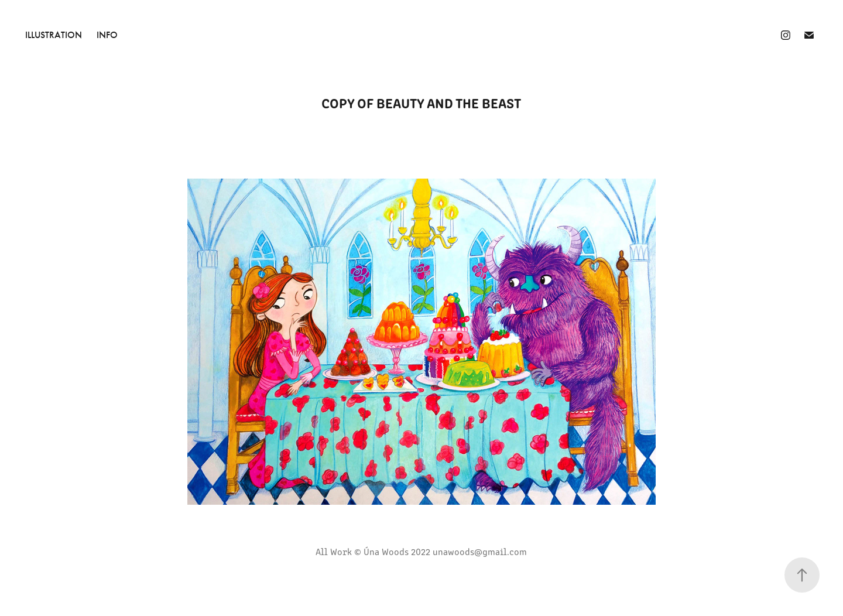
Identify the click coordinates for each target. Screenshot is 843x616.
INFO (107, 35)
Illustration (54, 35)
